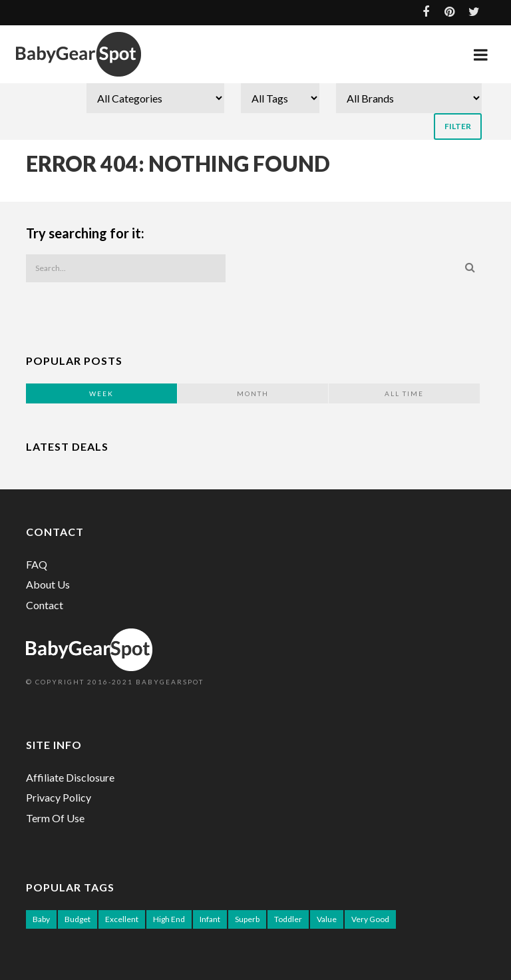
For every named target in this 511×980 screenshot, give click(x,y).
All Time (404, 393)
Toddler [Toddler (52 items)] (288, 919)
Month (253, 393)
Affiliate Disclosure (70, 777)
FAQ (37, 564)
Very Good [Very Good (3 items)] (370, 919)
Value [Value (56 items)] (327, 919)
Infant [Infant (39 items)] (210, 919)
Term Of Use (55, 818)
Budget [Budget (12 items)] (78, 919)
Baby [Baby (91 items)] (41, 919)
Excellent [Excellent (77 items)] (122, 919)
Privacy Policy (59, 797)
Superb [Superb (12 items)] (247, 919)
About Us (48, 584)
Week (101, 393)
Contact (45, 605)
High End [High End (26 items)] (169, 919)
